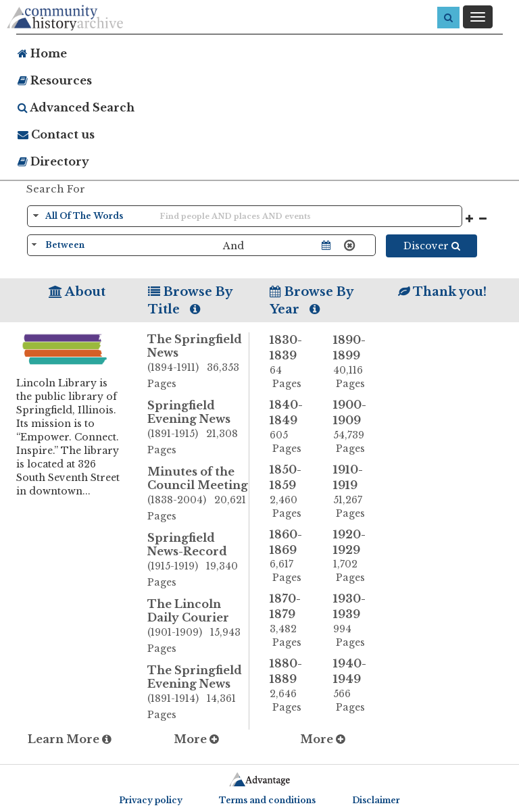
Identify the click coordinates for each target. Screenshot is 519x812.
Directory (53, 161)
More (196, 739)
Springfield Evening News (198, 428)
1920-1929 (355, 556)
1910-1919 (355, 491)
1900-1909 (355, 427)
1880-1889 (291, 685)
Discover (432, 246)
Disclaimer (376, 800)
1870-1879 (291, 620)
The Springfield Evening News (198, 693)
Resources (55, 80)
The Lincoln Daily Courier (198, 627)
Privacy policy (151, 800)
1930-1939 (355, 620)
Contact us (56, 134)
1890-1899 (355, 362)
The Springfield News (198, 362)
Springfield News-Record (198, 561)
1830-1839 (291, 362)
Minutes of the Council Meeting (198, 494)
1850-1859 (291, 491)
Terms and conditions (267, 800)
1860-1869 (291, 556)
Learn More (70, 739)
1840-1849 (291, 427)
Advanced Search (76, 107)
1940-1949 (355, 685)
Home (42, 53)
